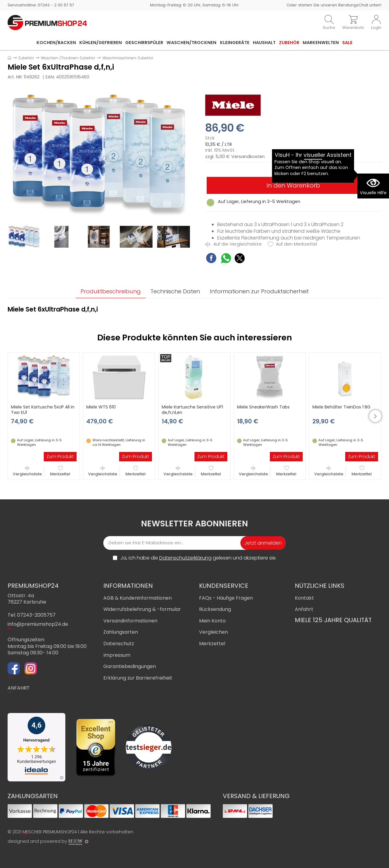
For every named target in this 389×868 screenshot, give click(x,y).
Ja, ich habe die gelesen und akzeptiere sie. (198, 558)
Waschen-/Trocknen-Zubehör (68, 58)
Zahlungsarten (121, 632)
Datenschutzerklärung (185, 558)
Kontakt (304, 598)
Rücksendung (215, 609)
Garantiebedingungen (130, 666)
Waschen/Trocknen (191, 43)
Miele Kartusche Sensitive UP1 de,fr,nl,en (192, 410)
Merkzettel (60, 471)
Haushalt (264, 43)
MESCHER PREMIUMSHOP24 (50, 832)
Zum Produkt (60, 456)
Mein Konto (212, 621)
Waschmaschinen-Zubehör (128, 58)
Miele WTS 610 (101, 407)
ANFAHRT (19, 688)
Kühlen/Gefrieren (101, 43)
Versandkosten (248, 157)
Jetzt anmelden (263, 543)
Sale (347, 43)
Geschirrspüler (144, 43)
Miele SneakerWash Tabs (263, 407)
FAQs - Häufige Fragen (226, 598)
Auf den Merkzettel (292, 244)
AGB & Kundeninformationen (138, 598)
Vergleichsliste (27, 471)
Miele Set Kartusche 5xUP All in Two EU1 (43, 410)
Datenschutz (119, 644)
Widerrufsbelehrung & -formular (142, 609)
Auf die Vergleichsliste (233, 244)
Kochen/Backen (56, 43)
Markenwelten (321, 43)
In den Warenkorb (293, 185)
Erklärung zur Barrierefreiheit (138, 678)
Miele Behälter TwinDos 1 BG (341, 407)
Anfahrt (304, 609)
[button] (375, 416)
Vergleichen (213, 632)
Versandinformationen (130, 621)
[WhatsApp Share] (226, 259)
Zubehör (289, 43)
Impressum (117, 655)
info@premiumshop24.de (38, 624)
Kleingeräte (235, 43)
